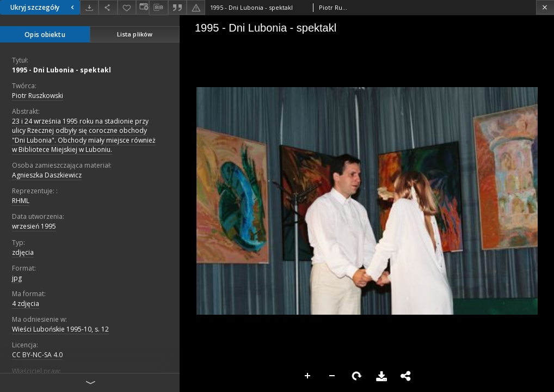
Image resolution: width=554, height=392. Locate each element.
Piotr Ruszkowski (38, 96)
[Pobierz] (89, 7)
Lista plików (135, 34)
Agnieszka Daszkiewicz (47, 175)
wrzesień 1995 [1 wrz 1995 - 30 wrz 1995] (34, 226)
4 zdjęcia (26, 304)
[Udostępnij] (108, 7)
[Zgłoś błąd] (196, 7)
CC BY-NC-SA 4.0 (37, 355)
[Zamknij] (545, 7)
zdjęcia (23, 252)
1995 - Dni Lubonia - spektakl (61, 70)
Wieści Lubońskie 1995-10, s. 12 (60, 329)
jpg (17, 278)
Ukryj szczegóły (44, 7)
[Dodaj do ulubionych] (127, 7)
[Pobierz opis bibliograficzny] (158, 8)
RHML (21, 201)
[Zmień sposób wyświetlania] (143, 7)
